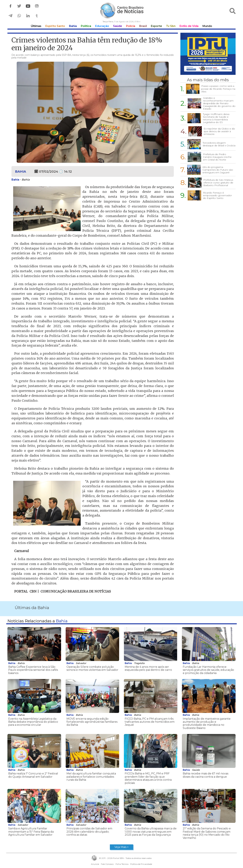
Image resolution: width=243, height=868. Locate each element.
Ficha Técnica (122, 864)
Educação (102, 26)
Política (86, 26)
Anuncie (95, 864)
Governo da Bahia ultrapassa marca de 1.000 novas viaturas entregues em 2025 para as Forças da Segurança (151, 832)
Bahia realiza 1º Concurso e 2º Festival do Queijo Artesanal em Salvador (33, 775)
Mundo (207, 26)
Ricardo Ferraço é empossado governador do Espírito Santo (217, 195)
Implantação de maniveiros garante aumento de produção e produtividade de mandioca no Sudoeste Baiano (207, 723)
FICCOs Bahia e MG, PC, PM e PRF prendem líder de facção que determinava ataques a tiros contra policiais (148, 778)
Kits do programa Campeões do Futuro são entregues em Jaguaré (218, 170)
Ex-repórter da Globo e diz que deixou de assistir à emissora (219, 131)
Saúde (118, 26)
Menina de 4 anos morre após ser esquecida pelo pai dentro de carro (148, 668)
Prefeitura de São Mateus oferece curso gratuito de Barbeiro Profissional (218, 183)
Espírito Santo (55, 26)
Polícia (131, 26)
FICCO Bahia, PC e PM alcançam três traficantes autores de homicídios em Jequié (150, 722)
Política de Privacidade (141, 864)
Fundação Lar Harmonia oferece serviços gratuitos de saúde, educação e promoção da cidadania (208, 670)
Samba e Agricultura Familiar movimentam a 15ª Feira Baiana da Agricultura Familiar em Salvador (31, 832)
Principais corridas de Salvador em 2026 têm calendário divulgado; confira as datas (89, 832)
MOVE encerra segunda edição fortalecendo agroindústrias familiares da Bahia (92, 722)
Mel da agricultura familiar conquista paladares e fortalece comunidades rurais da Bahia (91, 777)
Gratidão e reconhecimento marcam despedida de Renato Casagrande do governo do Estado (219, 103)
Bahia (73, 26)
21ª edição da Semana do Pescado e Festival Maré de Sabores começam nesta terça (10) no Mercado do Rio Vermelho (207, 833)
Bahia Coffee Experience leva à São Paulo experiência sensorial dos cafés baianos (33, 670)
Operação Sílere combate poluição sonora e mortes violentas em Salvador (92, 668)
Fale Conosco (107, 864)
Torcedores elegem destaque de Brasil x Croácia (219, 144)
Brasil (143, 26)
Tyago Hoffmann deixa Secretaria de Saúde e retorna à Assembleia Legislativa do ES (216, 118)
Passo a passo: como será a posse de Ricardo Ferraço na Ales (218, 89)
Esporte (156, 26)
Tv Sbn (171, 26)
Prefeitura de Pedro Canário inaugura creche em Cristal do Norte (217, 157)
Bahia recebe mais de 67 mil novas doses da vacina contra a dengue (206, 775)
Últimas (36, 26)
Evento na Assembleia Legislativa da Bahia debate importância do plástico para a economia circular (33, 722)
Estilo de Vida (189, 26)
